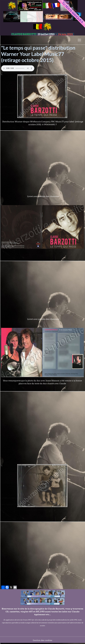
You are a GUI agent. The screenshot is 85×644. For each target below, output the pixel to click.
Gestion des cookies (42, 640)
